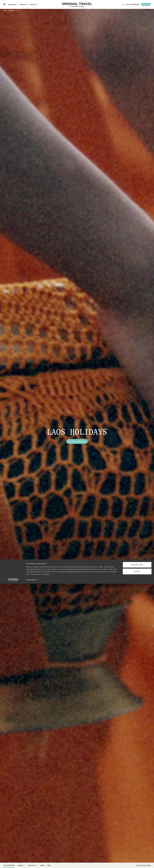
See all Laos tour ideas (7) (77, 441)
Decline (137, 856)
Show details (31, 864)
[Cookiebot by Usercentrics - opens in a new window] (13, 864)
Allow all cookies (137, 849)
